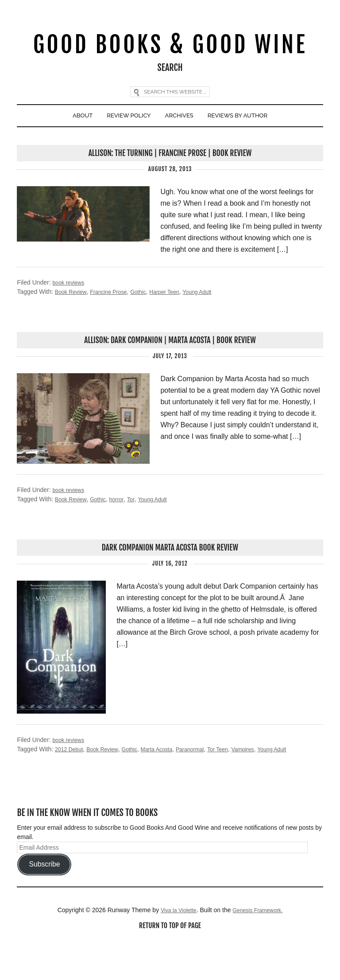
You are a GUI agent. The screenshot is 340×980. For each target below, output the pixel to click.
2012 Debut (71, 784)
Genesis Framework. (260, 945)
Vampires (266, 784)
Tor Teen (238, 784)
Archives (180, 146)
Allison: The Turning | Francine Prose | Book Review (170, 185)
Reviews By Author (247, 146)
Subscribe (44, 900)
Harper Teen (178, 324)
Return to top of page (170, 962)
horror (124, 533)
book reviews (71, 315)
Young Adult (215, 324)
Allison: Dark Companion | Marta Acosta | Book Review (170, 373)
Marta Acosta (169, 784)
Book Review (73, 324)
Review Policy (123, 146)
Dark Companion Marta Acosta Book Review (170, 582)
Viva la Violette (175, 945)
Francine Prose (115, 324)
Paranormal (207, 784)
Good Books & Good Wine (170, 59)
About (70, 146)
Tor (139, 533)
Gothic (148, 324)
